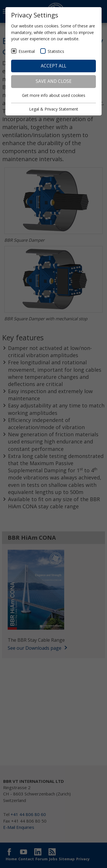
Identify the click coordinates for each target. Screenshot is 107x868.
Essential (27, 51)
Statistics (56, 51)
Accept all (53, 66)
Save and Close (54, 81)
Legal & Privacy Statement (54, 109)
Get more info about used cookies (54, 95)
